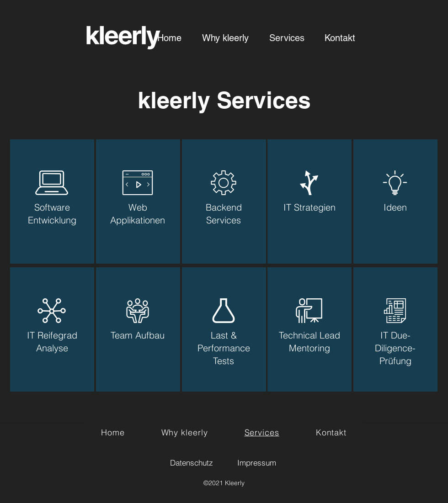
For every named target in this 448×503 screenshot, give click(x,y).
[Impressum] (256, 462)
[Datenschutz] (192, 462)
